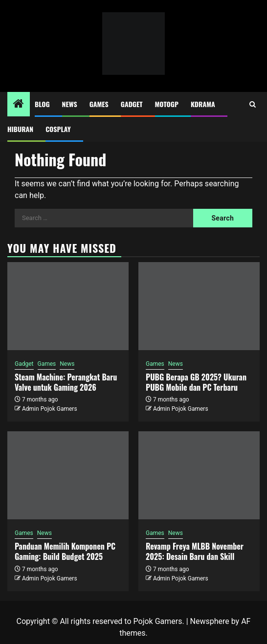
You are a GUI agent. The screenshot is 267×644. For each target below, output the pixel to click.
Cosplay (58, 129)
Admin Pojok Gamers (50, 409)
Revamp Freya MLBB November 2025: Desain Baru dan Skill (195, 551)
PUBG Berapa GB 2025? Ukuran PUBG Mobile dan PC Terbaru (196, 382)
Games (99, 104)
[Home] (19, 105)
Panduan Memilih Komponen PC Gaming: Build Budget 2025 (65, 551)
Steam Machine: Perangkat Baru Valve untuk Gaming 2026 (66, 382)
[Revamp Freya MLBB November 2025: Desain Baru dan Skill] (199, 475)
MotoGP (167, 104)
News (70, 104)
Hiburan (20, 129)
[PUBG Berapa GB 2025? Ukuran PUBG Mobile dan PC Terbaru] (199, 306)
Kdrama (203, 104)
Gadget (132, 104)
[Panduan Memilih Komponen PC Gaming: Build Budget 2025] (68, 475)
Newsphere (210, 621)
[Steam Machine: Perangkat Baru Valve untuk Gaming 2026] (68, 306)
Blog (42, 104)
